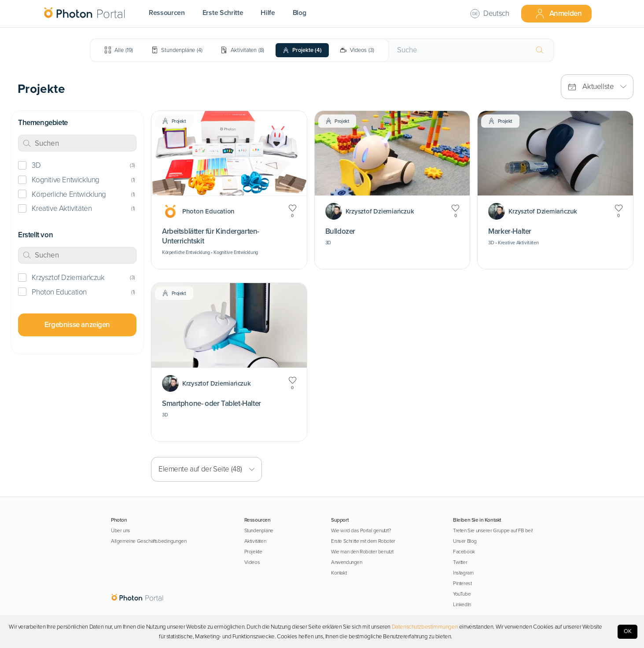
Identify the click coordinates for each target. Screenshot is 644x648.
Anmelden (558, 14)
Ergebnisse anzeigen (77, 325)
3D (36, 165)
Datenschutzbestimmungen (425, 627)
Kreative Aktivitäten (62, 208)
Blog (300, 13)
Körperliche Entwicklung (69, 194)
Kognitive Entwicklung (65, 180)
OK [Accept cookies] (628, 631)
